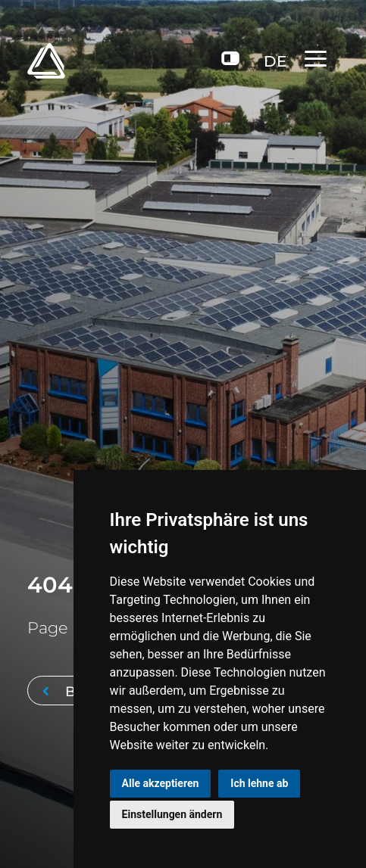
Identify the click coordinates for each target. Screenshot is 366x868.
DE (275, 61)
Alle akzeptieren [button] (161, 783)
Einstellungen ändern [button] (172, 814)
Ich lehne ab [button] (259, 783)
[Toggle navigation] (322, 58)
